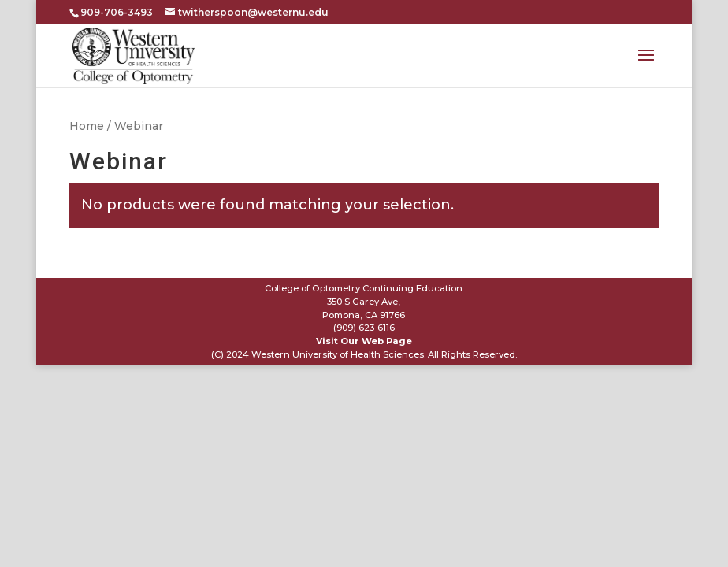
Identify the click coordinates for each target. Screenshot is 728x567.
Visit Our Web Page (364, 341)
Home (87, 126)
